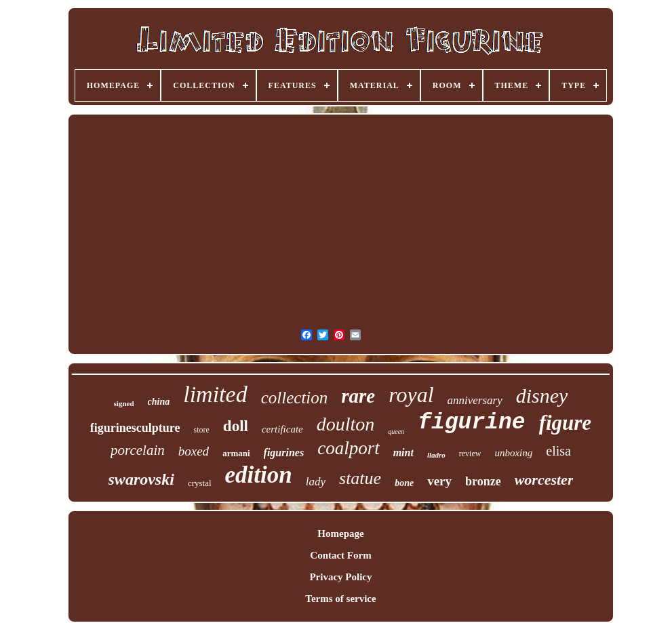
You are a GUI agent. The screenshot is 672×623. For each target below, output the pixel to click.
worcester (544, 480)
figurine (471, 423)
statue (360, 478)
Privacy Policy (340, 577)
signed (124, 403)
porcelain (138, 450)
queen (396, 431)
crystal (200, 483)
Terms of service (340, 599)
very (439, 481)
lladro (436, 455)
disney (542, 396)
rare (358, 396)
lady (316, 482)
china (159, 402)
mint (403, 453)
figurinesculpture (135, 428)
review (470, 454)
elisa (558, 451)
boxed (194, 451)
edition (259, 475)
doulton (346, 424)
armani (236, 453)
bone (404, 483)
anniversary (475, 400)
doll (236, 426)
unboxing (513, 453)
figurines (284, 453)
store (202, 430)
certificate (282, 429)
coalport (349, 448)
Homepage (340, 534)
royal (411, 395)
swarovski (141, 479)
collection (295, 398)
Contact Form (340, 555)
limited (215, 394)
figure (566, 423)
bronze (483, 481)
